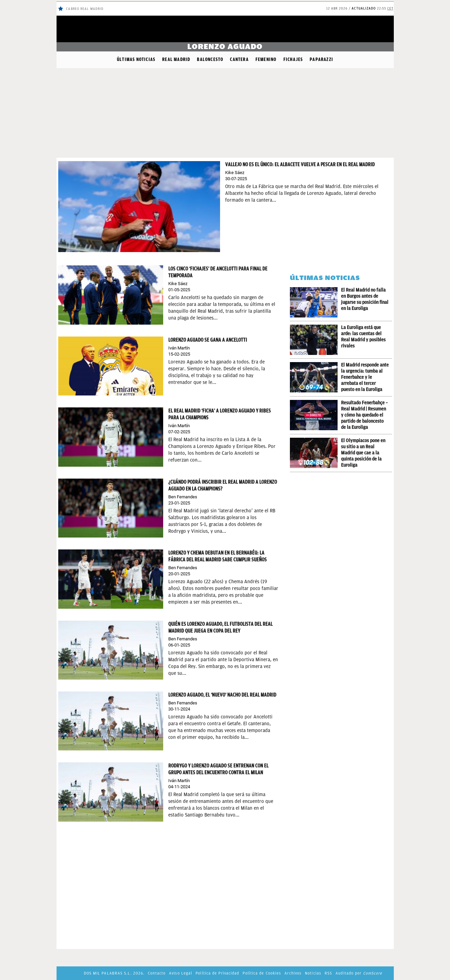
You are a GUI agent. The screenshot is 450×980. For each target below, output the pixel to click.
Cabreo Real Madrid (85, 9)
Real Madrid (176, 59)
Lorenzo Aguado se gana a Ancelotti (208, 340)
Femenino (266, 59)
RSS (328, 973)
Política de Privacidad (217, 973)
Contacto (157, 973)
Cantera (239, 59)
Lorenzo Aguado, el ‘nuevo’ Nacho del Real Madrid (222, 695)
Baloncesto (210, 59)
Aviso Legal (181, 973)
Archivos (293, 973)
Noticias (313, 973)
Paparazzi (321, 59)
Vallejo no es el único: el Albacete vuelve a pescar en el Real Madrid (300, 165)
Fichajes (293, 59)
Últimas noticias (136, 59)
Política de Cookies (262, 973)
